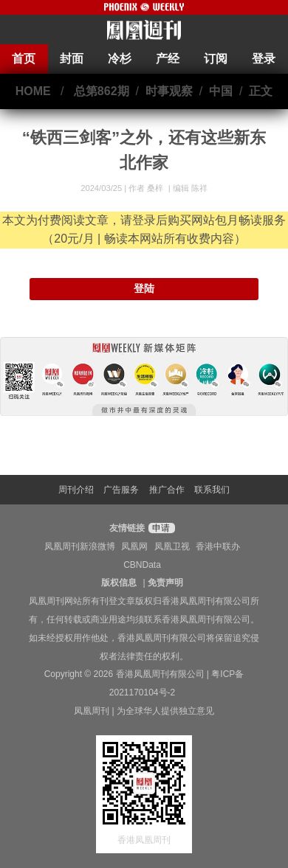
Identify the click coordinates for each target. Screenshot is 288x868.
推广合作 (167, 490)
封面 (72, 59)
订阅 (216, 59)
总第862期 (102, 91)
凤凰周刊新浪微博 (80, 546)
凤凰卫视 (172, 546)
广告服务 (121, 490)
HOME (33, 91)
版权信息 (119, 583)
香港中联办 (218, 546)
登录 (264, 59)
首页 (24, 59)
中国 (221, 91)
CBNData (142, 565)
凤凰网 (134, 546)
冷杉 (120, 59)
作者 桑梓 (147, 188)
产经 (168, 59)
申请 (160, 528)
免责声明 (165, 583)
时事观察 (169, 91)
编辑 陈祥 (190, 188)
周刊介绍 (76, 490)
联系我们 (212, 490)
